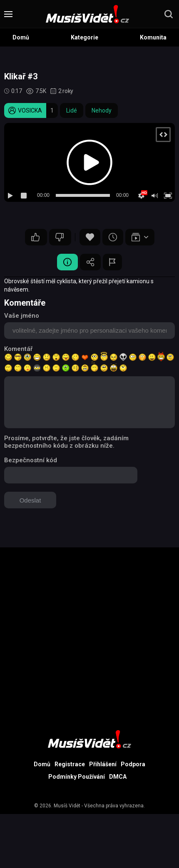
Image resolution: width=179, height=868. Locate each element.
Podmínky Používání (77, 777)
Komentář (18, 349)
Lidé (72, 110)
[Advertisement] (89, 637)
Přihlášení (103, 764)
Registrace (70, 764)
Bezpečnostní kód (31, 460)
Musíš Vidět (67, 806)
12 (35, 237)
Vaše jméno (22, 316)
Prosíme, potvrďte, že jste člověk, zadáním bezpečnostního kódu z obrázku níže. (66, 442)
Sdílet (90, 262)
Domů (21, 37)
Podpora (133, 764)
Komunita (153, 37)
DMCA (118, 777)
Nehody (102, 110)
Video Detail (67, 262)
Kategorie (85, 37)
